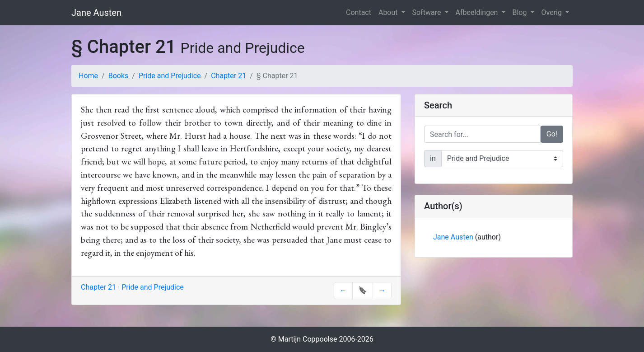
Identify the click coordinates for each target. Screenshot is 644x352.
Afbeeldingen (478, 12)
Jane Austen (96, 13)
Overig (553, 12)
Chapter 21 (229, 76)
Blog (521, 12)
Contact (359, 12)
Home (88, 76)
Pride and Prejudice (170, 76)
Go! (552, 134)
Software (428, 12)
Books (119, 76)
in (433, 158)
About (389, 12)
